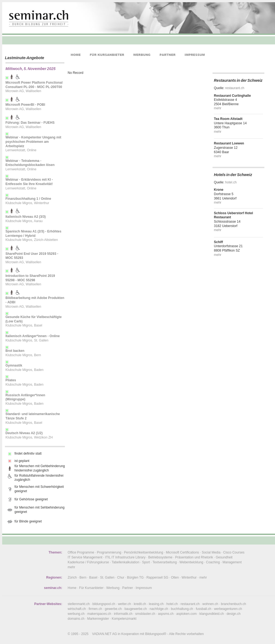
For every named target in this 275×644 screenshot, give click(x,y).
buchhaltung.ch (182, 609)
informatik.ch (123, 614)
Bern (83, 578)
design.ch (233, 614)
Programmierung (109, 552)
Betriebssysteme (160, 557)
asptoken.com (186, 614)
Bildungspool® (156, 634)
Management (232, 562)
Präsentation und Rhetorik (194, 557)
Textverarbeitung (165, 562)
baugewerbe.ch (136, 609)
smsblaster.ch (145, 614)
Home (72, 588)
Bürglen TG (135, 578)
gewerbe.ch (113, 609)
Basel (93, 578)
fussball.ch (204, 609)
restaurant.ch (235, 88)
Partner (128, 588)
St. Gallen (107, 578)
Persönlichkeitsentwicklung (144, 552)
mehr (218, 108)
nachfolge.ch (159, 609)
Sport (146, 562)
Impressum (144, 588)
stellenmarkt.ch (79, 604)
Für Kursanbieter (91, 588)
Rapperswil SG (157, 578)
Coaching (213, 562)
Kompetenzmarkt (124, 619)
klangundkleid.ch (212, 614)
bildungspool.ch (104, 604)
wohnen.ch (210, 604)
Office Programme (81, 552)
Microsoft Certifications (182, 552)
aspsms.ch (166, 614)
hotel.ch (231, 182)
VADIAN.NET (102, 634)
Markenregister (98, 619)
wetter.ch (124, 604)
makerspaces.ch (99, 614)
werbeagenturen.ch (228, 609)
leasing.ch (156, 604)
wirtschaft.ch (77, 609)
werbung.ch (76, 614)
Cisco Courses (234, 552)
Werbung (113, 588)
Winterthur (189, 578)
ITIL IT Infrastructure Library (125, 557)
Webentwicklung (191, 562)
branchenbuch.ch (234, 604)
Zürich (72, 578)
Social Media (211, 552)
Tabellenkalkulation (125, 562)
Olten (175, 578)
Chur (121, 578)
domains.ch (76, 619)
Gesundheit (224, 557)
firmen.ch (95, 609)
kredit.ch (140, 604)
